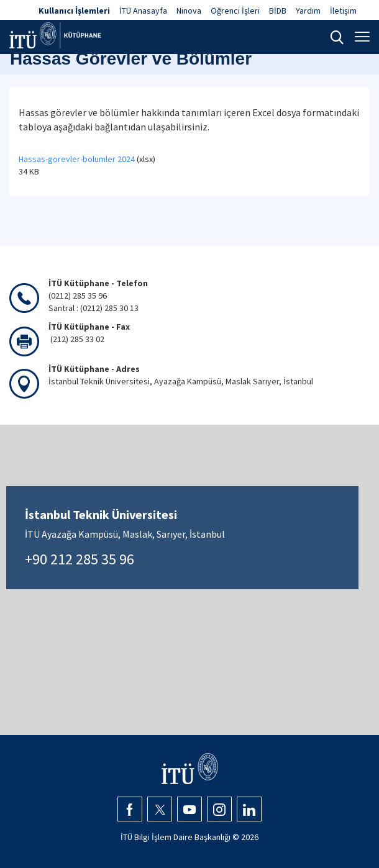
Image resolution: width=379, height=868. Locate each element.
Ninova (189, 11)
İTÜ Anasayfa (143, 11)
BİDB (278, 11)
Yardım (308, 11)
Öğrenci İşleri (235, 11)
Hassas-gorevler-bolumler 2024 (77, 159)
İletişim (343, 11)
